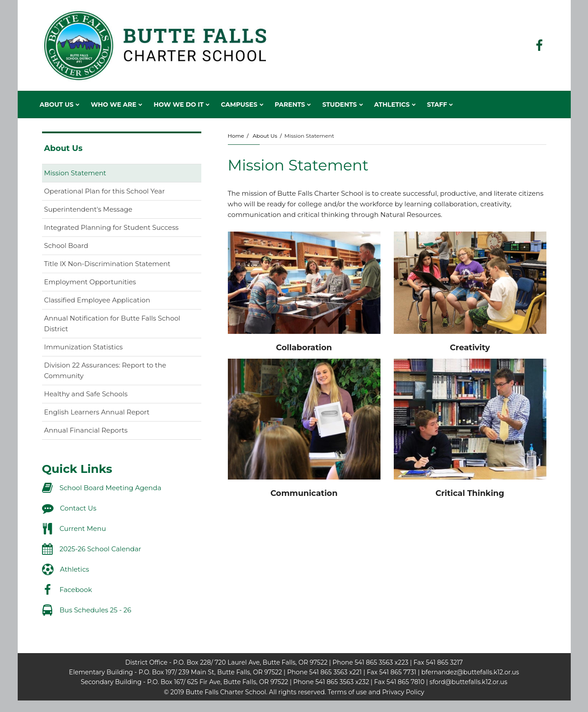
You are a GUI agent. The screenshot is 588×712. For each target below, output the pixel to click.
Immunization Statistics (84, 347)
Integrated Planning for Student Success (111, 227)
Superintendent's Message (88, 209)
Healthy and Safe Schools (86, 394)
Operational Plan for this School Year (105, 191)
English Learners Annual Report (111, 414)
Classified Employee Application (111, 302)
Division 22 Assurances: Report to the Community (105, 373)
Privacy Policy (403, 692)
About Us (265, 136)
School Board (66, 246)
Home (236, 136)
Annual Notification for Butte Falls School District (112, 326)
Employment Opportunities (90, 282)
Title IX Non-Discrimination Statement (122, 265)
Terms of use (347, 692)
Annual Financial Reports (86, 430)
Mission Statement (75, 173)
